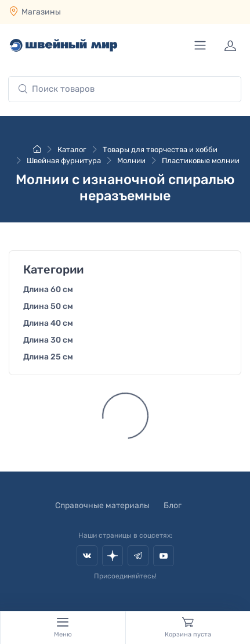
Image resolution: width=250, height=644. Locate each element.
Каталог (72, 150)
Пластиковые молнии (201, 161)
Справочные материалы (102, 506)
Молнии (131, 161)
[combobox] (125, 89)
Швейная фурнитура (64, 161)
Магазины (41, 12)
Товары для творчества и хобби (160, 150)
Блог (173, 506)
